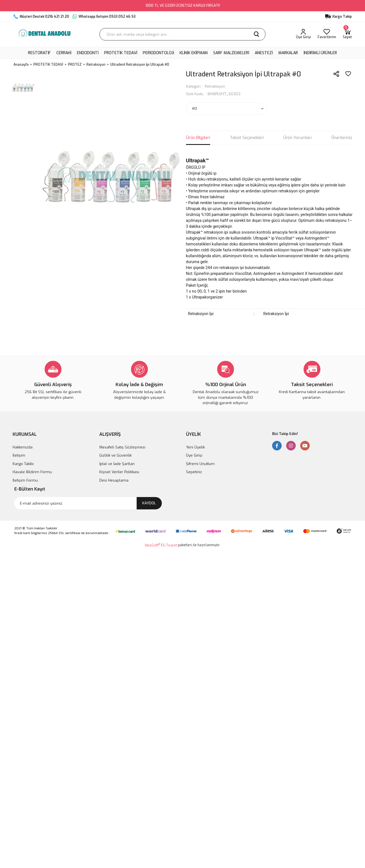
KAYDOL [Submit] (149, 503)
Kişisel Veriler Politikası (119, 472)
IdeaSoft (152, 545)
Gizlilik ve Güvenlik (115, 455)
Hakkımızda (23, 447)
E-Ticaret (170, 545)
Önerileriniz (342, 138)
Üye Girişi (194, 455)
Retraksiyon (215, 86)
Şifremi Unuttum (200, 464)
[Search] (183, 34)
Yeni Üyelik (195, 447)
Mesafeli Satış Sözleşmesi (122, 447)
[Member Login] (303, 34)
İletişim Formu (25, 480)
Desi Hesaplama (114, 480)
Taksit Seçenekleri (247, 138)
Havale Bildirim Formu (32, 472)
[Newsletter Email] (88, 503)
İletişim (19, 455)
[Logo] (44, 34)
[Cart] (347, 34)
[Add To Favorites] (348, 74)
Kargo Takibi (23, 464)
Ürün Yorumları (298, 138)
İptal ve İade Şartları (117, 464)
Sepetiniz (194, 472)
